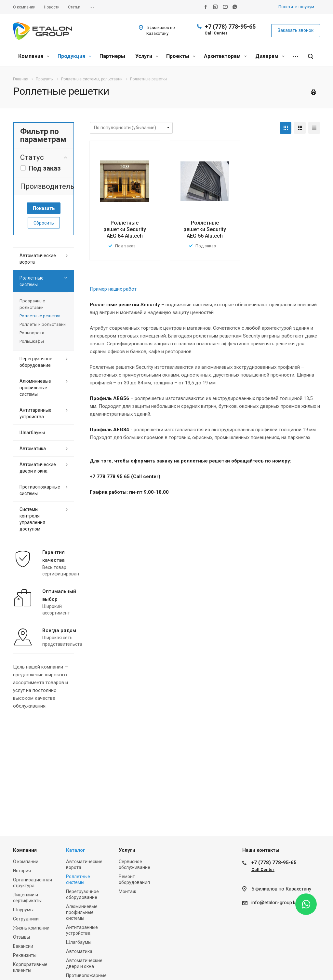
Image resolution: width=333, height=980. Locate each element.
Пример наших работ (113, 289)
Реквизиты (25, 955)
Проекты (181, 56)
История (22, 871)
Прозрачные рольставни (32, 304)
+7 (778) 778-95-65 (230, 27)
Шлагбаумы (32, 433)
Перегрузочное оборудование (36, 362)
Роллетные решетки (40, 316)
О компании (26, 862)
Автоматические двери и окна (38, 468)
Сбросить (44, 223)
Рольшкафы (32, 341)
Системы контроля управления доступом (32, 519)
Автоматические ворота (38, 259)
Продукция (74, 56)
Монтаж (127, 891)
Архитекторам (225, 56)
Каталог (76, 850)
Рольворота (32, 333)
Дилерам (270, 56)
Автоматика (33, 449)
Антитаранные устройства (35, 413)
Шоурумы (23, 910)
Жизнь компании (31, 928)
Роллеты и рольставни (43, 324)
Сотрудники (26, 919)
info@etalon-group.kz (275, 903)
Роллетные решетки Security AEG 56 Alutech (205, 229)
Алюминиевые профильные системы (35, 388)
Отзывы (21, 937)
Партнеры (112, 56)
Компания (34, 56)
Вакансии (23, 946)
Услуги (147, 56)
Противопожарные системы (40, 490)
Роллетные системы (32, 281)
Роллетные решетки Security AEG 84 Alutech (125, 229)
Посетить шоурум (296, 7)
